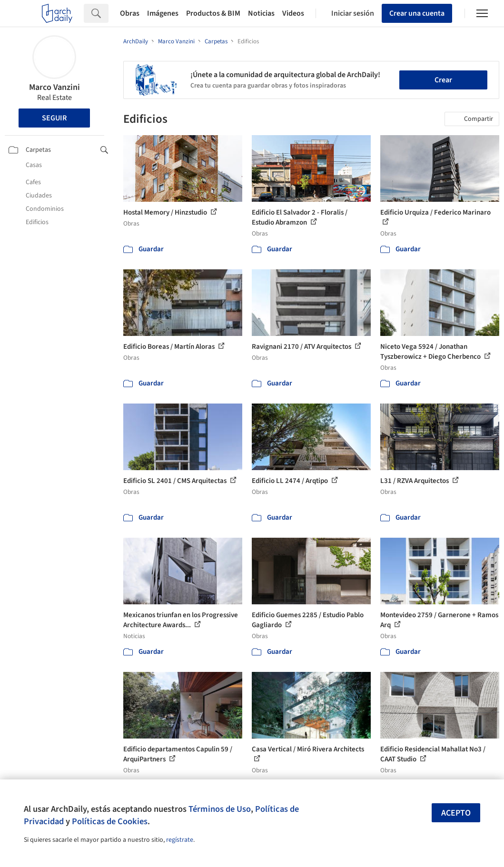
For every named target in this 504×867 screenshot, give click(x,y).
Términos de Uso (220, 809)
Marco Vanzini (54, 87)
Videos (293, 13)
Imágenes (163, 13)
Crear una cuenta (417, 13)
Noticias (261, 13)
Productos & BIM (213, 13)
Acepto (456, 813)
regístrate (180, 840)
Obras (130, 13)
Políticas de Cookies (110, 821)
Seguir (54, 118)
